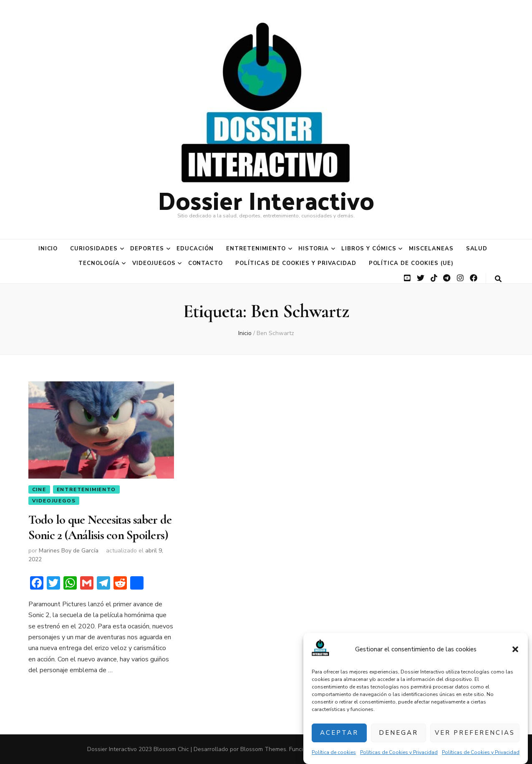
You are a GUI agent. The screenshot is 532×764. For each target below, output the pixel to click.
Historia (314, 249)
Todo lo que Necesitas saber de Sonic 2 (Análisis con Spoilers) (100, 527)
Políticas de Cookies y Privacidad (399, 752)
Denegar (398, 733)
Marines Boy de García (69, 551)
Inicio (48, 249)
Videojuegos (154, 263)
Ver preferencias (475, 733)
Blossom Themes (263, 749)
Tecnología (99, 263)
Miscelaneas (431, 249)
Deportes (147, 249)
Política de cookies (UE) (411, 263)
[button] (515, 649)
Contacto (206, 263)
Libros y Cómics (369, 249)
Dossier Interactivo (266, 199)
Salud (477, 249)
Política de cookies (334, 752)
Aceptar (339, 733)
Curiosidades (94, 249)
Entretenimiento (256, 249)
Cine (39, 489)
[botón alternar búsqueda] (498, 279)
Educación (195, 249)
